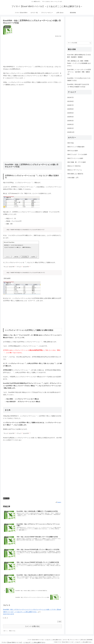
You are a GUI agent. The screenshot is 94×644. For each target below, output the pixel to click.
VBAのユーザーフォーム (75, 170)
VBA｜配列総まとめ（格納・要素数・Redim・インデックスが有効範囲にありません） (79, 63)
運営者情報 (89, 640)
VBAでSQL (6, 498)
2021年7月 (70, 97)
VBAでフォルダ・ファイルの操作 (77, 154)
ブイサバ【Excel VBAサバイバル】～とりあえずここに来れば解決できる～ (40, 640)
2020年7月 (70, 105)
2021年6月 (70, 101)
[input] (79, 43)
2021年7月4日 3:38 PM (9, 614)
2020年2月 (70, 124)
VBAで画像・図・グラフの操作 (77, 162)
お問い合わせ (82, 640)
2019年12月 (71, 132)
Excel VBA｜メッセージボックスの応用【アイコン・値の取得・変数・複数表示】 (79, 72)
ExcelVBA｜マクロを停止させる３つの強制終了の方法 (79, 79)
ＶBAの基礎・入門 (73, 178)
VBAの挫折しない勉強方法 (75, 174)
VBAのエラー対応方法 (74, 166)
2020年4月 (70, 117)
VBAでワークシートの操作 (75, 158)
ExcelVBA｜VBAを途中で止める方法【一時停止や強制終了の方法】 (78, 86)
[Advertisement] (32, 51)
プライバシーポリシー (72, 640)
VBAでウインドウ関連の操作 (76, 147)
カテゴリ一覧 (62, 640)
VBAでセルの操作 (73, 151)
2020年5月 (70, 113)
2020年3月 (70, 121)
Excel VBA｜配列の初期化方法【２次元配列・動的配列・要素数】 (79, 56)
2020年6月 (70, 109)
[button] (90, 43)
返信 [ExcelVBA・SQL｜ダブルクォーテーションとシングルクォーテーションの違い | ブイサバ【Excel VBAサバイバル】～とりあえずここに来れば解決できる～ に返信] (59, 622)
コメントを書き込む (32, 627)
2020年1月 (70, 128)
